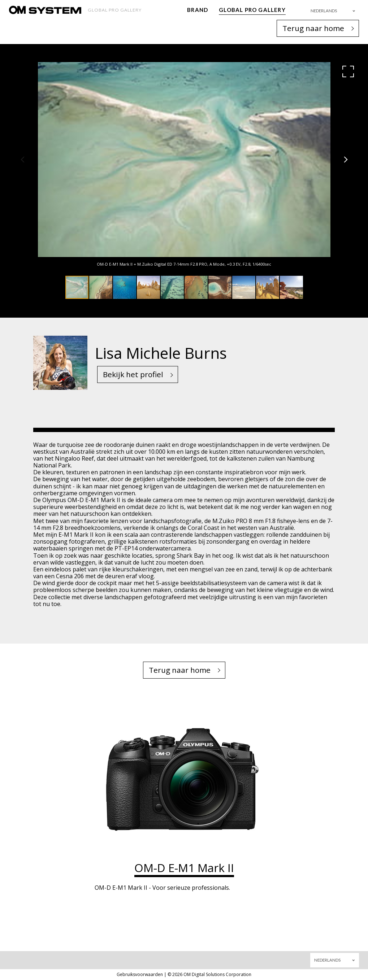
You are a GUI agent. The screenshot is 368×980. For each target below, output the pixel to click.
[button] (348, 71)
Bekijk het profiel (133, 374)
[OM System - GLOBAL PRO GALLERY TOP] (45, 10)
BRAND (198, 10)
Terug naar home (313, 28)
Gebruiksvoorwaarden (140, 974)
